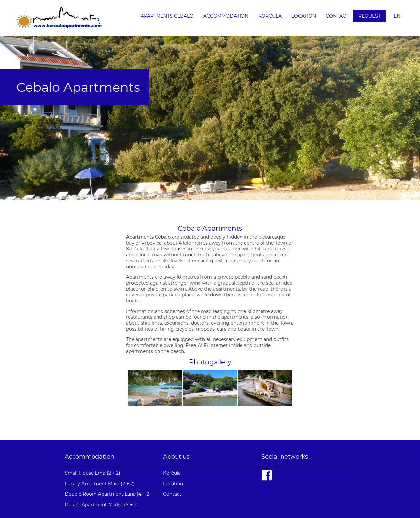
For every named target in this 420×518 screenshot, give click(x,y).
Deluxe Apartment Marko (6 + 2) (101, 505)
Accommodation (226, 16)
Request (369, 16)
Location (304, 16)
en (397, 16)
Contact (337, 16)
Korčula (270, 16)
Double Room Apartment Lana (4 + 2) (108, 494)
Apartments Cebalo (167, 16)
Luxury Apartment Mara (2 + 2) (100, 484)
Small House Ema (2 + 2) (93, 473)
